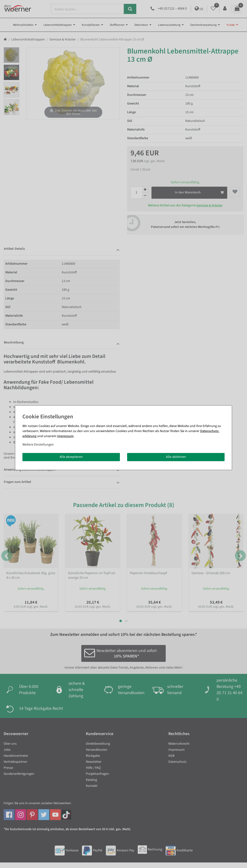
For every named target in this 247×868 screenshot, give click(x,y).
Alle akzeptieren (71, 457)
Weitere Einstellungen (38, 445)
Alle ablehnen (176, 457)
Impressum (65, 436)
